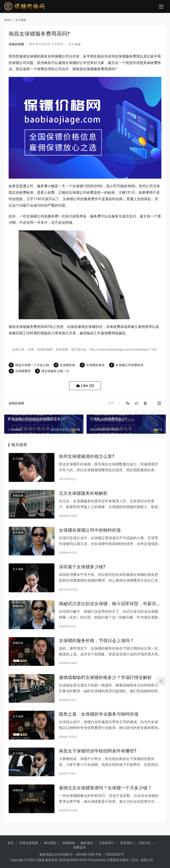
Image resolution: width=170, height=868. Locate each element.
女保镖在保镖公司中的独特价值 (90, 533)
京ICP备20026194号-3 (74, 866)
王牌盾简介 (106, 848)
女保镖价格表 (95, 365)
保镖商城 (68, 848)
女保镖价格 (68, 365)
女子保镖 (74, 44)
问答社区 (145, 848)
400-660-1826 (85, 860)
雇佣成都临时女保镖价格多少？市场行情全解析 (105, 684)
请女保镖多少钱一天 (55, 371)
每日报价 (50, 848)
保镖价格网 (16, 44)
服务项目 (87, 848)
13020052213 (115, 860)
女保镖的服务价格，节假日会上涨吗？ (97, 646)
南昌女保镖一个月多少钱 (32, 365)
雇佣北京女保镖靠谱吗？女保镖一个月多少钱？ (105, 798)
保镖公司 (62, 56)
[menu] (161, 7)
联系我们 (126, 848)
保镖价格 (18, 497)
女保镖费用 (23, 371)
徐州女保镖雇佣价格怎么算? (87, 457)
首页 (11, 848)
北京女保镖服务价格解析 (83, 495)
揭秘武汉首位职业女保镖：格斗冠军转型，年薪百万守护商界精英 (110, 608)
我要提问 (79, 853)
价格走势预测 (29, 848)
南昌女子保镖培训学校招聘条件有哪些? (98, 760)
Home (8, 20)
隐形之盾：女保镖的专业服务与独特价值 (99, 722)
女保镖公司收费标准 (129, 365)
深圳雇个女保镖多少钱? (82, 571)
